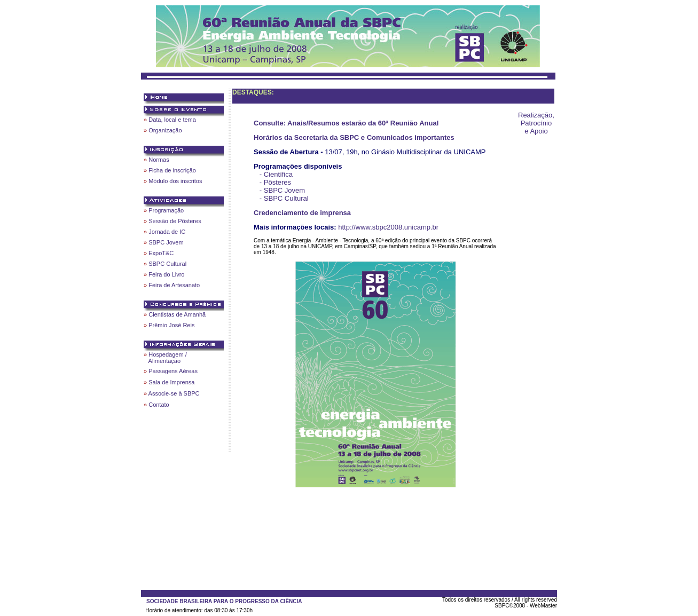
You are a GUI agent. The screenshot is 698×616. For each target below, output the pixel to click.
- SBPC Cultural (284, 198)
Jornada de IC (167, 232)
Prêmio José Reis (171, 325)
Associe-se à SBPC (174, 393)
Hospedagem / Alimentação (165, 358)
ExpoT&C (161, 253)
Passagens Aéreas (173, 371)
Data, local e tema (172, 120)
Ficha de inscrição (172, 170)
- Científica (276, 174)
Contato (159, 405)
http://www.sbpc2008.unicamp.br (388, 227)
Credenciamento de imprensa (302, 213)
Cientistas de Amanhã (177, 314)
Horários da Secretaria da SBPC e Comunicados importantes (354, 137)
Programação (166, 210)
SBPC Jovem (166, 242)
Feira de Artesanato (174, 285)
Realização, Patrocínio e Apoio (536, 123)
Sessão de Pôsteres (175, 221)
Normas (159, 160)
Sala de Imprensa (171, 382)
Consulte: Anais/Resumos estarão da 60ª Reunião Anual (346, 123)
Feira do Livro (166, 274)
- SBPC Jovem (282, 190)
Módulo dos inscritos (175, 181)
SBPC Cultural (167, 264)
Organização (165, 130)
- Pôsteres (275, 182)
